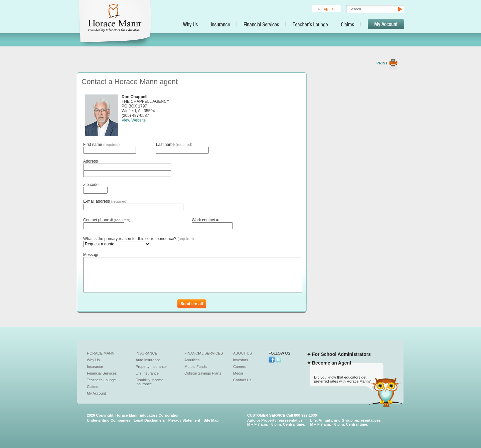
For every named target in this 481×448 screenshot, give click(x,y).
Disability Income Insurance (149, 382)
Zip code (91, 185)
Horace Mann (101, 353)
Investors (241, 360)
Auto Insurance (148, 360)
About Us (243, 353)
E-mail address (105, 201)
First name (101, 145)
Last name (174, 145)
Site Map (211, 420)
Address (91, 161)
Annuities (192, 360)
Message (91, 255)
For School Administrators (341, 354)
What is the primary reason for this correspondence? (139, 239)
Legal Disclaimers (149, 420)
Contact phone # (107, 220)
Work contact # (205, 220)
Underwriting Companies (109, 420)
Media (238, 373)
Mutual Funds (196, 367)
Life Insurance (147, 373)
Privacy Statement (184, 420)
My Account (96, 393)
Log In (327, 9)
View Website (134, 120)
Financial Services (102, 373)
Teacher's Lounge (101, 380)
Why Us (93, 360)
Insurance (95, 367)
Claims (93, 387)
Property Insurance (151, 367)
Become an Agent (332, 363)
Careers (240, 367)
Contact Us (242, 380)
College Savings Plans (203, 373)
